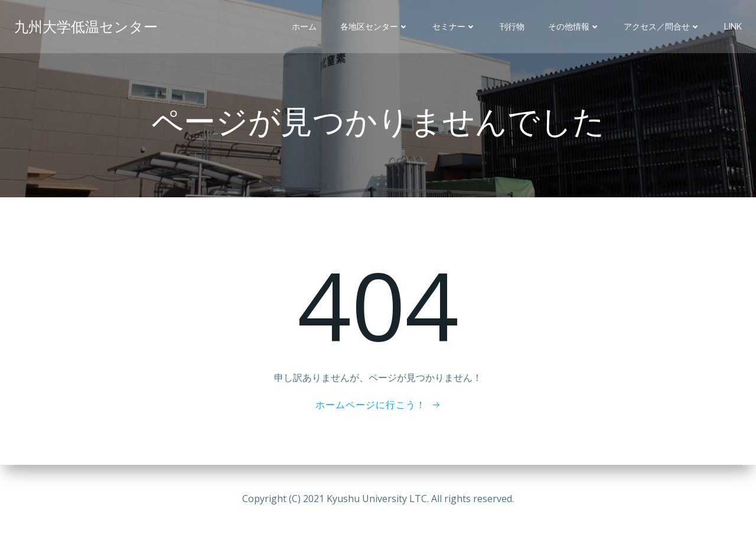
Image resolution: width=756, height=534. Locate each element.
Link (733, 27)
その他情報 (574, 27)
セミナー (454, 27)
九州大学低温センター (86, 26)
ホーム (304, 27)
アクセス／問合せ (662, 27)
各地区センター (374, 27)
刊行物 (512, 27)
